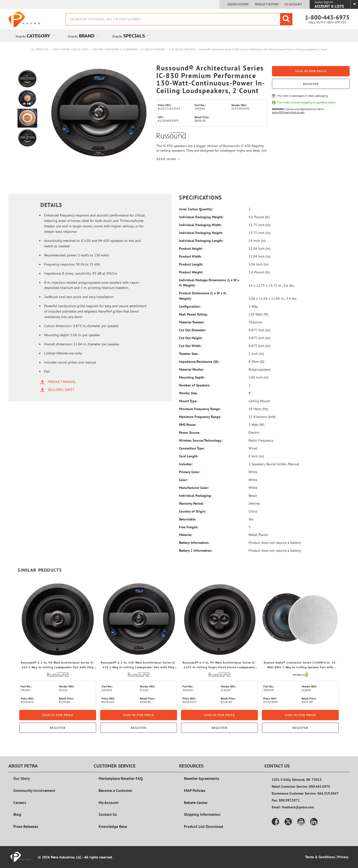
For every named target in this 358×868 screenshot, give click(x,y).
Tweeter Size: (189, 354)
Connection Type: (192, 448)
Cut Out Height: (191, 338)
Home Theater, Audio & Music (70, 49)
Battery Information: (194, 543)
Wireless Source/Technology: (201, 440)
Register (311, 84)
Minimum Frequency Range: (200, 409)
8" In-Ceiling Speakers (182, 49)
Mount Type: (188, 401)
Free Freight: (189, 527)
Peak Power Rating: (193, 314)
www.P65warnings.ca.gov (288, 112)
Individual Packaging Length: (201, 241)
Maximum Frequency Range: (200, 417)
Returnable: (188, 519)
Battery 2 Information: (196, 551)
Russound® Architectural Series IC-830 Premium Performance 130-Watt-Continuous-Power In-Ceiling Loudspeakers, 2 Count (263, 49)
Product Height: (191, 249)
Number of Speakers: (195, 385)
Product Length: (191, 264)
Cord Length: (189, 456)
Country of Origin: (193, 511)
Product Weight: (191, 272)
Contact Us (108, 814)
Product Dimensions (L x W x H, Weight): (203, 296)
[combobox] (179, 19)
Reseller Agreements (202, 778)
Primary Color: (190, 472)
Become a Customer (116, 790)
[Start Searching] (286, 19)
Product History (267, 4)
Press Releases (26, 826)
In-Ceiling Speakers (153, 49)
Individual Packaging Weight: (201, 217)
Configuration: (190, 306)
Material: (186, 535)
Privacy (343, 857)
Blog (17, 814)
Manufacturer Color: (194, 488)
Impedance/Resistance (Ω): (199, 362)
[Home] (24, 19)
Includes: (186, 464)
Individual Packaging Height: (201, 233)
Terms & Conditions (320, 857)
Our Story (22, 778)
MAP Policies (195, 790)
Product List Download (204, 826)
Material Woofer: (192, 369)
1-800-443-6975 (327, 17)
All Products (40, 49)
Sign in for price (311, 71)
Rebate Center (196, 802)
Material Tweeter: (192, 322)
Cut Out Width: (190, 346)
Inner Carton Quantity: (196, 209)
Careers (20, 802)
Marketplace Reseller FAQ (121, 778)
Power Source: (190, 433)
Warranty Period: (191, 503)
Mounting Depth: (192, 377)
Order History (238, 4)
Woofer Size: (188, 393)
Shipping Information (202, 814)
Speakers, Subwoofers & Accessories (115, 49)
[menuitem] (35, 36)
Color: (183, 480)
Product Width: (190, 256)
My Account (293, 4)
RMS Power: (188, 425)
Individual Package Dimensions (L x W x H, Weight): (209, 283)
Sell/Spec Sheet (61, 390)
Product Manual (62, 382)
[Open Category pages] (56, 36)
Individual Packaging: (195, 496)
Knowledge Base (113, 826)
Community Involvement (34, 790)
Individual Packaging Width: (200, 225)
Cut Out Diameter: (193, 330)
